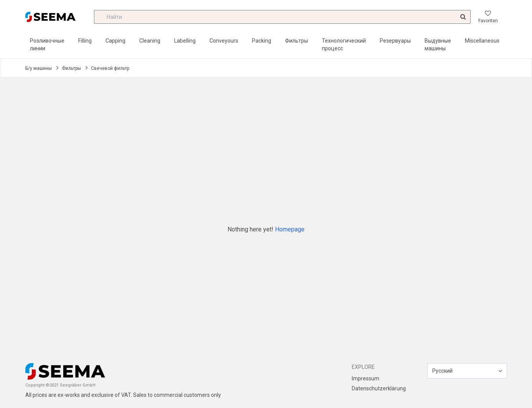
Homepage (290, 229)
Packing (262, 41)
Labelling (185, 41)
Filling (85, 41)
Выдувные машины (438, 45)
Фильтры (296, 41)
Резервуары (395, 41)
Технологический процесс (344, 45)
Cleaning (150, 41)
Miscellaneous (482, 41)
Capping (115, 41)
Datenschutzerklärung (379, 388)
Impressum (366, 378)
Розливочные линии (47, 45)
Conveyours (224, 41)
